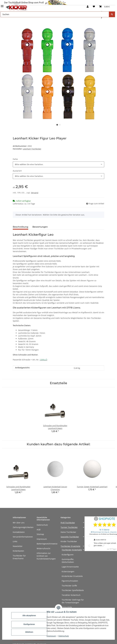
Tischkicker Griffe (69, 586)
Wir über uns (19, 523)
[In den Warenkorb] (15, 26)
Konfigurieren (29, 624)
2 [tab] (60, 125)
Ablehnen (29, 632)
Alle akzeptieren (29, 616)
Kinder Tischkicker (69, 541)
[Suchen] (112, 14)
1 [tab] (57, 125)
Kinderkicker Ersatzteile (72, 576)
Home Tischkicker (68, 532)
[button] (88, 7)
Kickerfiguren (68, 555)
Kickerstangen (68, 571)
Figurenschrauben (70, 581)
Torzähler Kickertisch (71, 595)
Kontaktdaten (19, 532)
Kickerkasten (18, 551)
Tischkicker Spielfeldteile (73, 590)
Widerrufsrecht (43, 548)
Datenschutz (42, 525)
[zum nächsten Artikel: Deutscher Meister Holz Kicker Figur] (102, 18)
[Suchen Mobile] (55, 14)
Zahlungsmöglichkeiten (23, 527)
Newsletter (18, 546)
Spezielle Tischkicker (70, 537)
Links (15, 541)
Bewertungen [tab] (40, 227)
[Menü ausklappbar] (2, 5)
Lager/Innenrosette (70, 567)
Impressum (42, 539)
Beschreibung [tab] (20, 227)
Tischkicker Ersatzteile (70, 546)
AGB (39, 530)
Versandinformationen (23, 537)
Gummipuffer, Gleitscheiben (68, 561)
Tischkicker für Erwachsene (19, 557)
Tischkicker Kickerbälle (72, 550)
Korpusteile (67, 607)
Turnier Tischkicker (69, 527)
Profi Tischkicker (68, 523)
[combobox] (59, 164)
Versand (35, 193)
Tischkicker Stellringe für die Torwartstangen (73, 601)
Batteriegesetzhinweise (47, 544)
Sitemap (40, 534)
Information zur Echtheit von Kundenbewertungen (46, 556)
